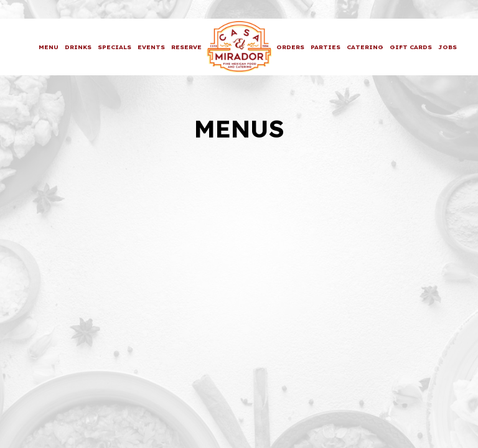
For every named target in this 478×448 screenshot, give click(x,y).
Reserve (186, 47)
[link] (239, 47)
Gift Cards (411, 47)
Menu (49, 47)
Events (151, 47)
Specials (115, 47)
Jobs (448, 47)
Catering (365, 47)
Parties (326, 47)
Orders (290, 47)
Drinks (78, 47)
